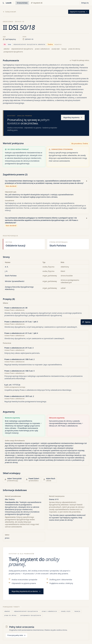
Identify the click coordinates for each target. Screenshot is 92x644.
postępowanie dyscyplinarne (31, 615)
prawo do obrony (10, 615)
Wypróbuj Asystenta (73, 117)
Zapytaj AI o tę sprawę (79, 12)
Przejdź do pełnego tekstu (79, 60)
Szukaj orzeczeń (9, 12)
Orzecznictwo (22, 3)
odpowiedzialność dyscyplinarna (26, 611)
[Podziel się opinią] (86, 322)
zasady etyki (66, 611)
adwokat (7, 611)
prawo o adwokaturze (49, 611)
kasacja (77, 611)
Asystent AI (37, 3)
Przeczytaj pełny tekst (16, 635)
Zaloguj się (85, 3)
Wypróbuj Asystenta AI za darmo (26, 591)
